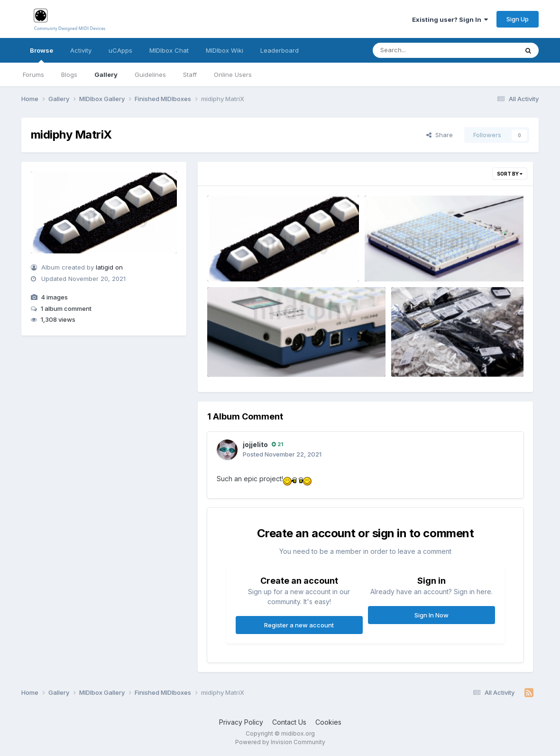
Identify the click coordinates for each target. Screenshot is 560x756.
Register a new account (299, 625)
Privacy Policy (241, 722)
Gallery (106, 75)
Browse (41, 55)
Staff (190, 75)
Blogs (69, 75)
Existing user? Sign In (450, 19)
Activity (81, 50)
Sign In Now (431, 615)
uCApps (120, 50)
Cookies (328, 722)
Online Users (233, 75)
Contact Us (289, 722)
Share (440, 135)
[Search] (419, 50)
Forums (33, 75)
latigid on (109, 267)
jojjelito (255, 444)
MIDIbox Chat (169, 50)
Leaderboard (280, 50)
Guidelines (150, 75)
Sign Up (518, 19)
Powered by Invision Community (280, 742)
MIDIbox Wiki (225, 50)
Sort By (510, 174)
